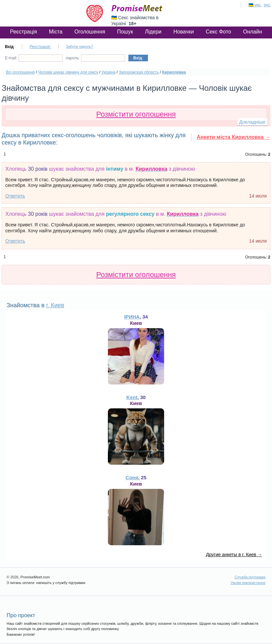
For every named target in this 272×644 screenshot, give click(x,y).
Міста (56, 32)
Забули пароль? (79, 46)
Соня (132, 477)
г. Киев (55, 305)
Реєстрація (23, 32)
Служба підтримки (250, 577)
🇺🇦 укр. (255, 5)
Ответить (15, 196)
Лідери (153, 32)
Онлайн (252, 32)
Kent (132, 397)
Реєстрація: (40, 47)
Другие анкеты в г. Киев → (234, 555)
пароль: (95, 58)
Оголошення (90, 32)
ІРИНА (132, 317)
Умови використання (248, 583)
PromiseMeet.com (137, 8)
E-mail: (34, 58)
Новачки (184, 32)
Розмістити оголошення (136, 114)
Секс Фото (219, 32)
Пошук (125, 32)
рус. (267, 5)
